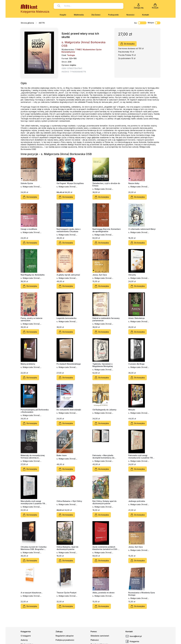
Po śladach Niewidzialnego (69, 364)
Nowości (130, 15)
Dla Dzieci (96, 15)
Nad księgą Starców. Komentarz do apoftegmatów (107, 230)
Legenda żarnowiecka (66, 318)
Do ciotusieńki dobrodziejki (69, 410)
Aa (135, 23)
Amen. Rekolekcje (136, 318)
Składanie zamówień (100, 636)
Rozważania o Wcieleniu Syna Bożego (142, 594)
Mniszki (132, 410)
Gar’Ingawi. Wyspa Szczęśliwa (70, 183)
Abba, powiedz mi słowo (103, 593)
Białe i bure (62, 455)
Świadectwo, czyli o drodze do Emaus (106, 184)
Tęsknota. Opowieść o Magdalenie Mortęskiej (103, 365)
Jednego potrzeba (137, 501)
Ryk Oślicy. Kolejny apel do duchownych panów (104, 502)
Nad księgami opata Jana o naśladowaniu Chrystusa (69, 230)
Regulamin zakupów (65, 636)
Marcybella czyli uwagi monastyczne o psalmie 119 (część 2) (33, 502)
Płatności (95, 640)
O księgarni (26, 636)
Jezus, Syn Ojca (100, 275)
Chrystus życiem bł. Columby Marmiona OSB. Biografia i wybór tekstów (34, 548)
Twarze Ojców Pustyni (66, 593)
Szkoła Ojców (27, 183)
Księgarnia (132, 641)
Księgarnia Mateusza (35, 12)
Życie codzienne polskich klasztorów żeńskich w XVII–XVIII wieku (105, 548)
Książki (63, 15)
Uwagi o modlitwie (29, 229)
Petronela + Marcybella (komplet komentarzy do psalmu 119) (103, 457)
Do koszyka (127, 44)
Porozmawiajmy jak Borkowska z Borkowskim (35, 411)
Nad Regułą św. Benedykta (33, 275)
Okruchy (132, 275)
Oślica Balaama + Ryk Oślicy (69, 501)
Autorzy (24, 640)
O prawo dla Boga (136, 364)
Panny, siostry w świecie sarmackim (32, 319)
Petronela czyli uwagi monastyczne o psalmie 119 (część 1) (141, 457)
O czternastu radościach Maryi (142, 229)
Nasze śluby (134, 183)
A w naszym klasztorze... (32, 593)
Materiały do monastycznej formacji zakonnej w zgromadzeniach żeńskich (33, 457)
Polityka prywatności (65, 640)
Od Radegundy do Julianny (104, 410)
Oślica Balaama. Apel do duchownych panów (67, 548)
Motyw (154, 23)
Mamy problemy (28, 364)
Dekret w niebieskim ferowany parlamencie (106, 319)
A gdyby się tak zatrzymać (68, 275)
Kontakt (146, 15)
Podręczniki (113, 15)
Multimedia (79, 15)
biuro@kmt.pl (134, 636)
